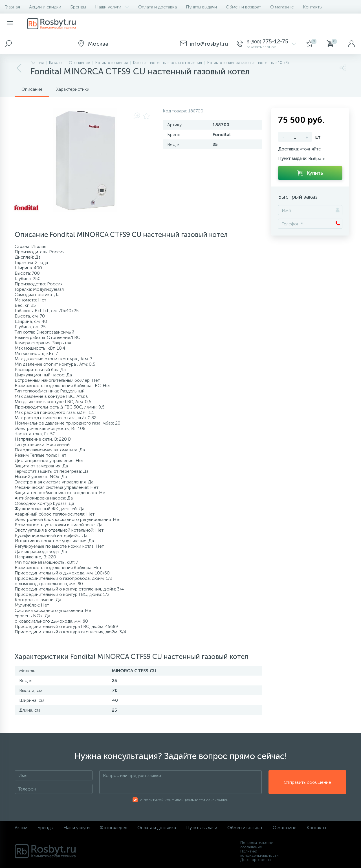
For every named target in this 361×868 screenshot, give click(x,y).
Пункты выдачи (201, 7)
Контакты (313, 7)
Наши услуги (112, 7)
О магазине (282, 7)
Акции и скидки (45, 7)
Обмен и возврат (244, 7)
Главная (12, 7)
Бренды (78, 7)
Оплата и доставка (158, 7)
